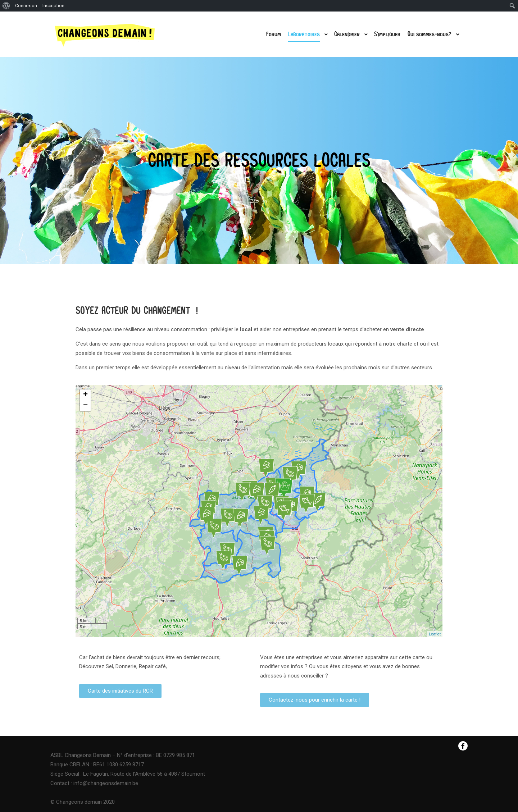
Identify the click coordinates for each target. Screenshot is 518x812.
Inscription (53, 6)
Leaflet (435, 634)
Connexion (26, 6)
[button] (120, 691)
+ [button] (85, 395)
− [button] (85, 406)
